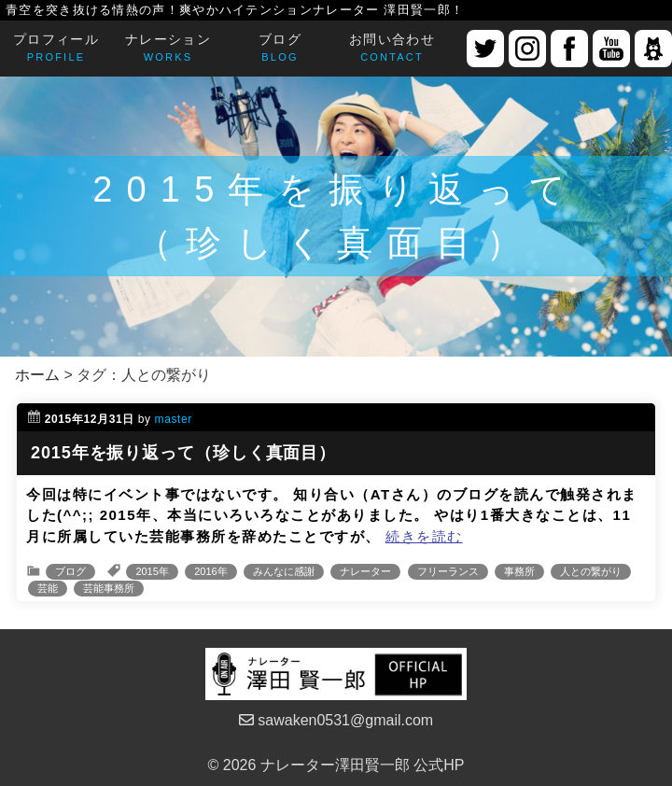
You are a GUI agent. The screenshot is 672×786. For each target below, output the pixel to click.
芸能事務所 (109, 588)
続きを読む (424, 536)
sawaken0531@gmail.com (336, 720)
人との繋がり (591, 571)
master (174, 419)
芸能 (48, 588)
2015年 (152, 571)
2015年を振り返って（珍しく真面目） (183, 453)
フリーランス (448, 571)
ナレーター (365, 571)
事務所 (519, 571)
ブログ (70, 571)
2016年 (210, 571)
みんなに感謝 (284, 571)
